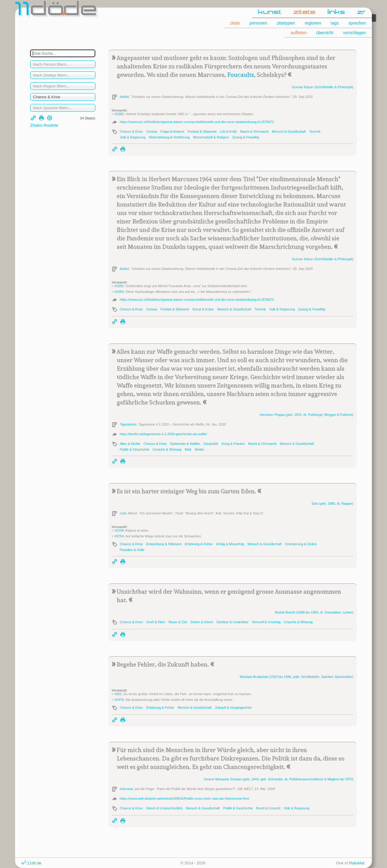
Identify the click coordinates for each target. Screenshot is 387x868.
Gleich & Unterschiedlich (164, 808)
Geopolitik (211, 444)
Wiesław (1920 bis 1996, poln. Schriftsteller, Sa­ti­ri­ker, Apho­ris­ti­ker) (296, 677)
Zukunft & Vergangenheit (233, 708)
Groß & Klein (156, 622)
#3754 (119, 536)
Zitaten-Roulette (44, 125)
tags (335, 23)
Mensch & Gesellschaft (289, 131)
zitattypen (286, 23)
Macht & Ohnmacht (254, 131)
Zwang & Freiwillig (246, 137)
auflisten (299, 33)
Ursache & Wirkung (167, 449)
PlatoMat (357, 863)
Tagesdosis (128, 424)
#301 (118, 694)
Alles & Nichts (130, 444)
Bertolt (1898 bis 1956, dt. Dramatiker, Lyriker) (314, 612)
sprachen (357, 23)
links (337, 12)
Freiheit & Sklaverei (202, 131)
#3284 (119, 292)
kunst (270, 12)
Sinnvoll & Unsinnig (266, 622)
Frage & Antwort (172, 131)
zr (362, 12)
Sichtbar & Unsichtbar (233, 622)
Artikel (124, 97)
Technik (315, 131)
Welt (188, 449)
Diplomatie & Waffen (185, 444)
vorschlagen (355, 33)
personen (258, 23)
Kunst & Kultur (203, 309)
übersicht (325, 33)
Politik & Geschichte (135, 449)
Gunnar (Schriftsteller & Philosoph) (323, 87)
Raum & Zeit (178, 622)
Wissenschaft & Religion (211, 137)
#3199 (119, 530)
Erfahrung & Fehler (199, 544)
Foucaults (241, 74)
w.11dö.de (31, 863)
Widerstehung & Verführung (169, 137)
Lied (123, 513)
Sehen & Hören (202, 622)
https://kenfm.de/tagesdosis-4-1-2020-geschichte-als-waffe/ (163, 434)
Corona (151, 131)
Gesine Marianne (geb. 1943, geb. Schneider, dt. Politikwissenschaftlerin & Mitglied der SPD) (279, 779)
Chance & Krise (131, 131)
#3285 (119, 114)
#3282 (119, 286)
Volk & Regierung (133, 137)
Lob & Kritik (228, 131)
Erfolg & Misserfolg (230, 544)
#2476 (119, 700)
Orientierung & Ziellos (301, 544)
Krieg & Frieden (233, 444)
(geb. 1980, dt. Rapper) (332, 504)
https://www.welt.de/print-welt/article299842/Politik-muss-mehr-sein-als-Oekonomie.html (184, 798)
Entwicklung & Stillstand (164, 544)
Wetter (199, 449)
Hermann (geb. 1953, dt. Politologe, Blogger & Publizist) (307, 415)
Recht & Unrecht (268, 808)
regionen (313, 23)
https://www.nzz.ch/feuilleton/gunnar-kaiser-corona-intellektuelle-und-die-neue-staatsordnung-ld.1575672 (197, 122)
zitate (305, 12)
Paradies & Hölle (132, 550)
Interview (126, 789)
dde (57, 10)
